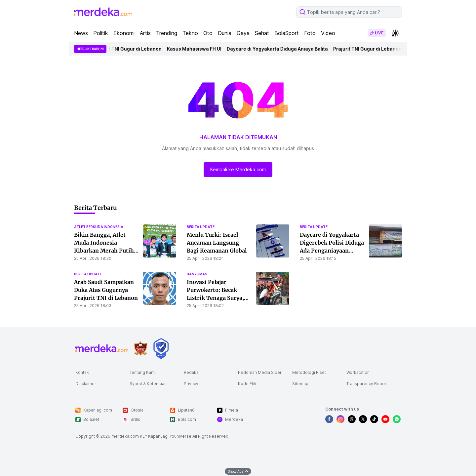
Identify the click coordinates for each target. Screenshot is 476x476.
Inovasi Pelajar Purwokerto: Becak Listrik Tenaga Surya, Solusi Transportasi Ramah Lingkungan (215, 298)
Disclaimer (86, 384)
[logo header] (103, 12)
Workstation (358, 372)
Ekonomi (124, 33)
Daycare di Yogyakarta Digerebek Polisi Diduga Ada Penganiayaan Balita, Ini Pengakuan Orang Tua (332, 251)
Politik (101, 33)
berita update (201, 227)
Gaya (243, 33)
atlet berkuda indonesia (99, 227)
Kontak (82, 372)
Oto (208, 33)
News (81, 33)
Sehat (262, 33)
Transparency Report (367, 384)
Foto (310, 33)
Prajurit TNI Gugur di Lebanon (129, 49)
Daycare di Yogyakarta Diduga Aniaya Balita (279, 49)
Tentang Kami (143, 372)
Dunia (225, 33)
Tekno (190, 33)
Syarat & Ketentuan (148, 384)
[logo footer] (102, 348)
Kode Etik (247, 384)
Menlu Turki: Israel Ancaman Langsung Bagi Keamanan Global (217, 243)
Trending (167, 33)
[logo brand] (140, 349)
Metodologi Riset (309, 372)
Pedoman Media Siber (260, 372)
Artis (145, 33)
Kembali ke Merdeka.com (238, 169)
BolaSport (287, 33)
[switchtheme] (395, 33)
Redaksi (192, 372)
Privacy (191, 384)
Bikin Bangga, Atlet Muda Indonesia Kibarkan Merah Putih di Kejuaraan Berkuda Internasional (104, 251)
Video (328, 33)
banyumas (197, 274)
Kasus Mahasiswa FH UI (196, 49)
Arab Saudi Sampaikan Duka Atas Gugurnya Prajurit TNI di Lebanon (106, 290)
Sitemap (300, 384)
